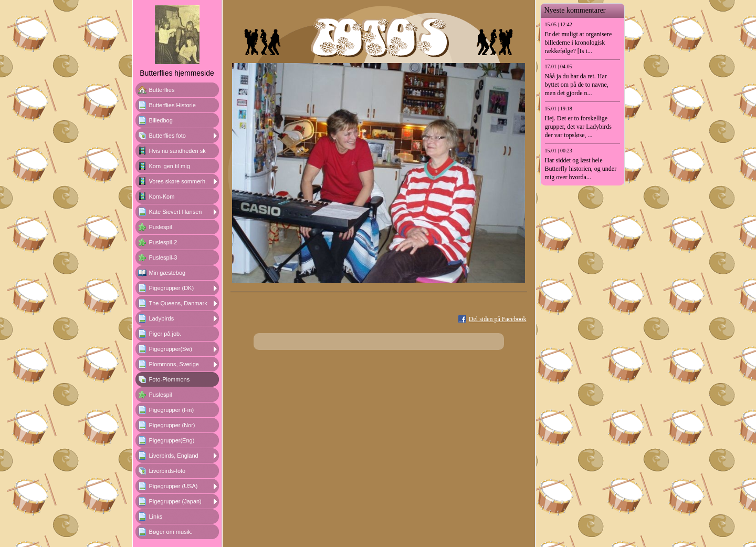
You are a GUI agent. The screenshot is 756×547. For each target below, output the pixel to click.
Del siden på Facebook (498, 319)
